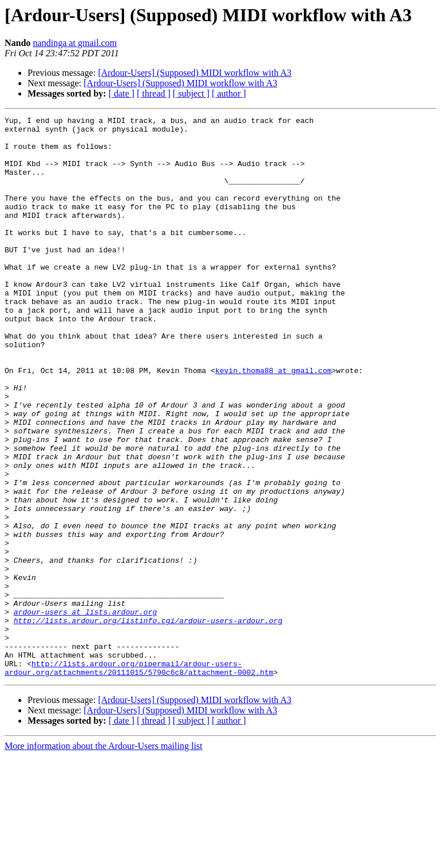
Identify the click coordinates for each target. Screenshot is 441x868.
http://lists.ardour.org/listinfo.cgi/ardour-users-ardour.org (148, 722)
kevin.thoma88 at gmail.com (274, 422)
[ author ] (229, 93)
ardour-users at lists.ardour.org (86, 712)
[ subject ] (191, 93)
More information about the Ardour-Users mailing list (104, 858)
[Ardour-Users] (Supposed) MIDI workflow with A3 (195, 73)
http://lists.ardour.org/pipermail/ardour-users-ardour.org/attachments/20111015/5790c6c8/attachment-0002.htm (139, 779)
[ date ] (121, 93)
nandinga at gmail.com (75, 43)
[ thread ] (154, 93)
